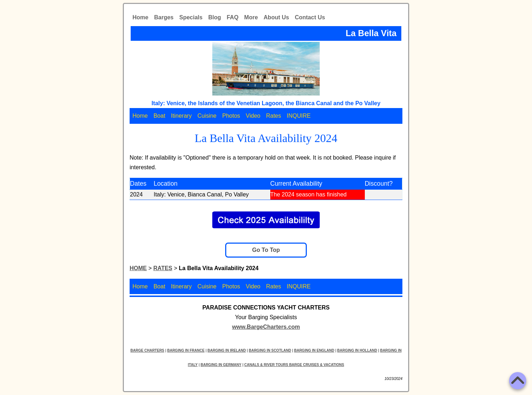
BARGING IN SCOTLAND (270, 350)
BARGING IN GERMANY (221, 365)
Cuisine (207, 116)
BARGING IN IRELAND (227, 350)
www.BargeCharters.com (266, 327)
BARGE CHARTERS (147, 350)
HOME (138, 268)
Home (140, 17)
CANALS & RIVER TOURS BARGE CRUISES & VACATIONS (294, 365)
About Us (276, 17)
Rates (274, 116)
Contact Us (310, 17)
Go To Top (266, 250)
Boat (159, 116)
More (251, 17)
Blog (215, 17)
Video (253, 116)
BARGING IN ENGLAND (314, 350)
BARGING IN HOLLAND (357, 350)
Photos (231, 116)
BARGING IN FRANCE (186, 350)
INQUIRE (299, 116)
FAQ (233, 17)
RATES (163, 268)
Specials (191, 17)
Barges (164, 17)
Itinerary (182, 116)
